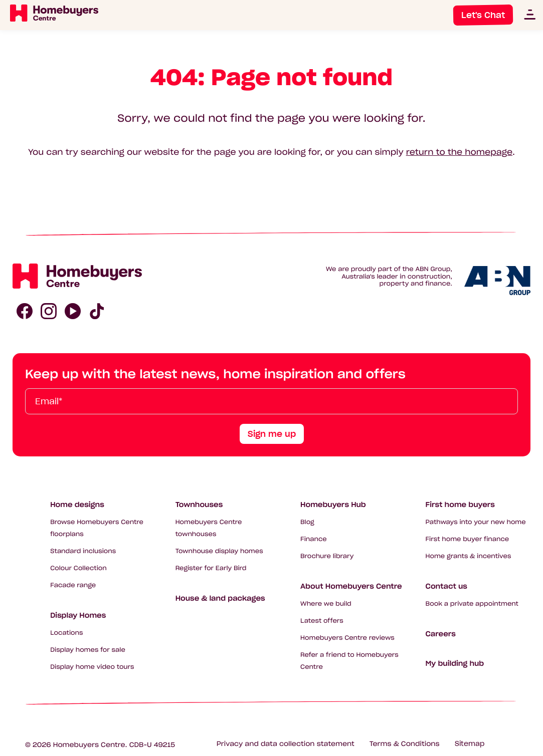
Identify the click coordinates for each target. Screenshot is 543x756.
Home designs (77, 505)
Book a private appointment (472, 604)
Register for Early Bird (211, 568)
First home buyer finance (468, 539)
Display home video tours (92, 667)
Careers (441, 634)
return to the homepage (459, 152)
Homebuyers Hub (333, 505)
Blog (307, 522)
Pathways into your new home (476, 522)
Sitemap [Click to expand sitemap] (470, 744)
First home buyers (460, 505)
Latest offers (322, 621)
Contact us (446, 586)
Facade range (73, 585)
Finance (314, 539)
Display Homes (78, 615)
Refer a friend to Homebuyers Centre (349, 661)
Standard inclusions (83, 551)
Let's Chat (483, 15)
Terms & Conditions (405, 744)
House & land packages (220, 598)
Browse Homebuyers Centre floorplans (97, 528)
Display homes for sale (88, 650)
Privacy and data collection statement (286, 744)
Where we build (326, 604)
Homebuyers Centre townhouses (209, 528)
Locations (66, 633)
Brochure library (327, 556)
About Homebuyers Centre (351, 586)
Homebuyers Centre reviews (347, 638)
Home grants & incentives (469, 556)
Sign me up (272, 434)
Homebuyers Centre (89, 745)
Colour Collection (78, 568)
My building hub (455, 663)
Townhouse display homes (219, 551)
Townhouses (199, 505)
